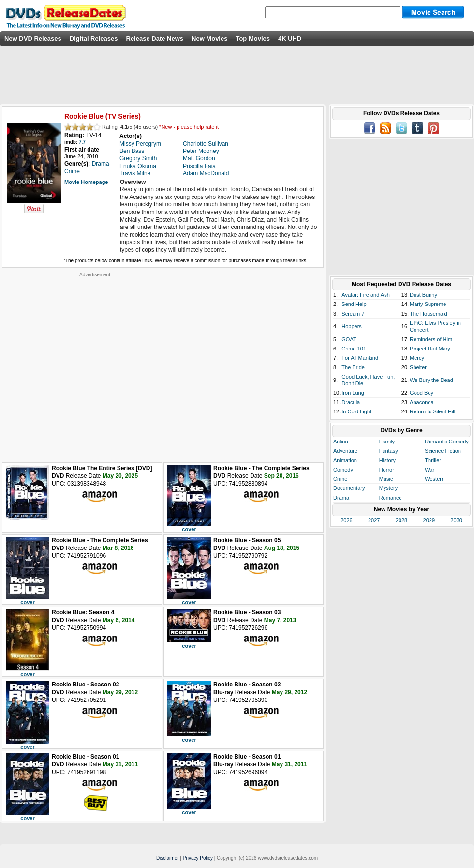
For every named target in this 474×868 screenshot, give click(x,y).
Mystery (389, 488)
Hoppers (352, 326)
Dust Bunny (423, 295)
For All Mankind (360, 358)
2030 (456, 520)
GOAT (349, 339)
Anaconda (422, 402)
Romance (391, 498)
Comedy (343, 470)
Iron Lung (353, 393)
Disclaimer (168, 858)
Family (387, 442)
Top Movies (253, 38)
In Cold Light (356, 411)
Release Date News (155, 38)
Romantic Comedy (446, 442)
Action (341, 442)
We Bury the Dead (431, 380)
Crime (340, 479)
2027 (374, 520)
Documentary (349, 488)
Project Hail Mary (430, 349)
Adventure (345, 451)
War (430, 470)
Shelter (418, 367)
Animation (345, 460)
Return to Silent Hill (432, 411)
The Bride (353, 367)
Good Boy (422, 393)
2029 (429, 520)
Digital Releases (94, 38)
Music (386, 479)
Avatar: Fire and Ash (365, 295)
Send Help (354, 304)
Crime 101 (354, 349)
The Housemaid (429, 314)
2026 (346, 520)
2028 (401, 520)
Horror (387, 470)
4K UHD (290, 38)
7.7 (82, 142)
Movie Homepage (86, 182)
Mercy (417, 358)
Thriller (433, 460)
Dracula (351, 402)
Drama (341, 498)
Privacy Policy (198, 858)
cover (189, 529)
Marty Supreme (428, 304)
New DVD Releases (33, 38)
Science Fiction (443, 451)
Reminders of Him (431, 339)
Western (435, 479)
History (387, 460)
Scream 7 (353, 314)
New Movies (209, 38)
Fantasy (389, 451)
